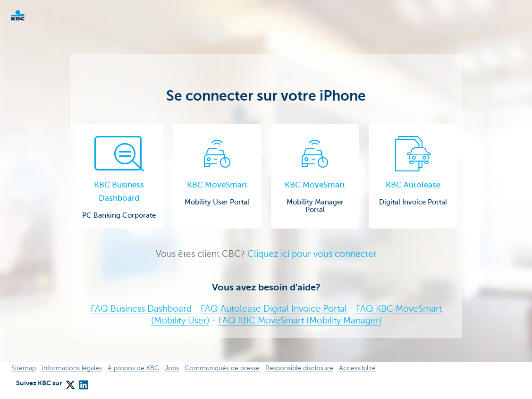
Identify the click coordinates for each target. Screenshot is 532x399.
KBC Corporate (33, 15)
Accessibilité (357, 368)
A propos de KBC (133, 368)
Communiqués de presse (222, 368)
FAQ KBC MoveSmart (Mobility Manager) (300, 320)
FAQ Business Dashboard (141, 309)
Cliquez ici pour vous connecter (312, 254)
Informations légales (72, 368)
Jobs (172, 368)
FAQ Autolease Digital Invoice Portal (274, 309)
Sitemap (24, 368)
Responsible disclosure (299, 368)
